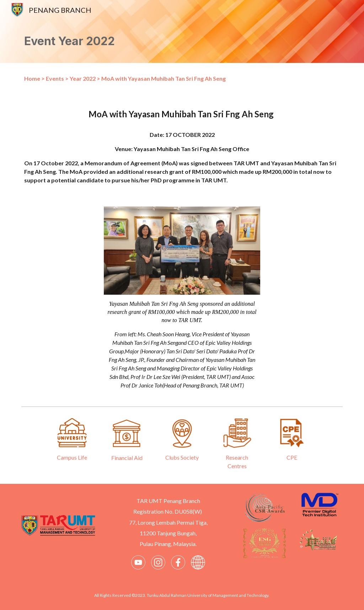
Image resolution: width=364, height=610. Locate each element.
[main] (182, 41)
